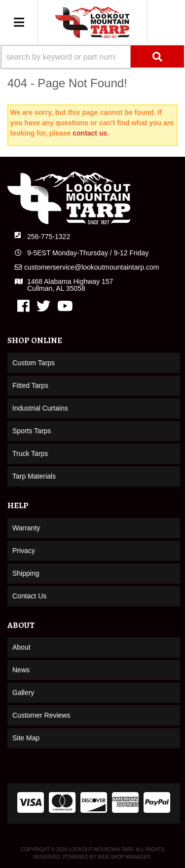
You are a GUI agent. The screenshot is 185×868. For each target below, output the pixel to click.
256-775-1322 (49, 237)
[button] (92, 57)
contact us (90, 133)
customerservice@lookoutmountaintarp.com (92, 267)
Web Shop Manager (124, 857)
